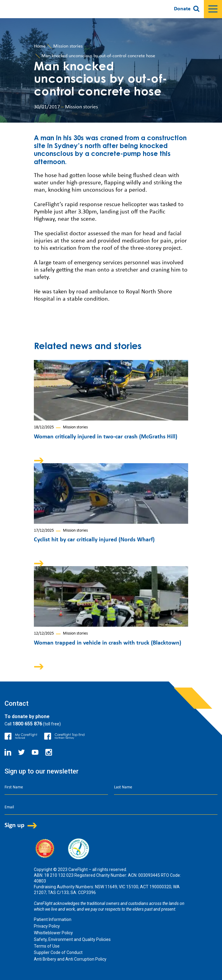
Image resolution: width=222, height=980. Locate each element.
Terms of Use (47, 946)
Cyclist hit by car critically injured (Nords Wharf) (94, 540)
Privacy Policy (47, 926)
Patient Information (53, 919)
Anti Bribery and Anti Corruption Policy (70, 959)
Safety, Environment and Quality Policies (72, 939)
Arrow (43, 460)
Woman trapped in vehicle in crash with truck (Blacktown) (108, 643)
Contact (16, 703)
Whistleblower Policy (53, 933)
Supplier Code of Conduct (58, 952)
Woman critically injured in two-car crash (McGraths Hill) (106, 437)
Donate (182, 9)
